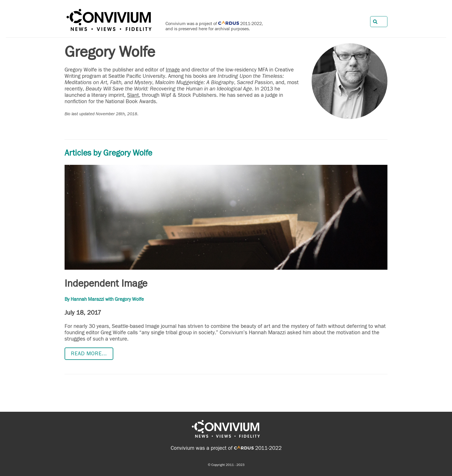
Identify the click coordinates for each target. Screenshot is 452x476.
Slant (133, 95)
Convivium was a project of (212, 448)
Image (173, 70)
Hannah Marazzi (87, 299)
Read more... (89, 354)
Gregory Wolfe (129, 299)
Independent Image (106, 284)
